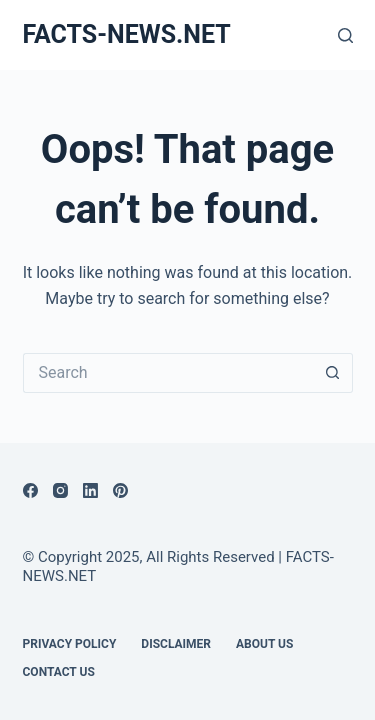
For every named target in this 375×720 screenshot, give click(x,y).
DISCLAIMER (176, 644)
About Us (264, 644)
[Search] (345, 35)
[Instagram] (60, 490)
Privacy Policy (70, 644)
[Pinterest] (120, 490)
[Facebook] (30, 490)
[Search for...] (168, 373)
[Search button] (333, 373)
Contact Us (59, 672)
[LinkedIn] (90, 490)
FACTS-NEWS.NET (127, 34)
